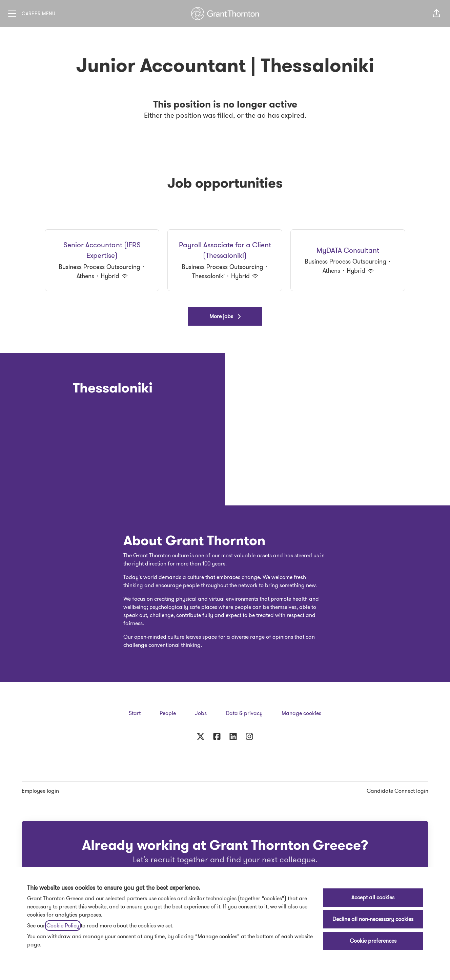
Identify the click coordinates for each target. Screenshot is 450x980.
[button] (436, 14)
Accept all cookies (373, 897)
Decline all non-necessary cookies (373, 919)
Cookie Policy (63, 926)
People (168, 713)
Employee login (40, 791)
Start (135, 713)
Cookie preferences (373, 941)
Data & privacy (244, 713)
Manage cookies (301, 713)
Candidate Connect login (397, 791)
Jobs (201, 713)
